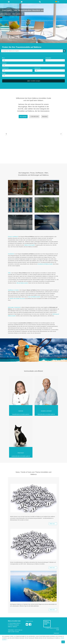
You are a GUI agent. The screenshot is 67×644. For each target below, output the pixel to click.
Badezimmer (38, 68)
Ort (3, 58)
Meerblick (45, 117)
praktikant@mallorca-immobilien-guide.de (21, 456)
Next (61, 135)
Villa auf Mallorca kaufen (22, 283)
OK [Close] (63, 642)
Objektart (4, 63)
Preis (4, 73)
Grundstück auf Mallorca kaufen (45, 264)
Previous (6, 135)
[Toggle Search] (40, 2)
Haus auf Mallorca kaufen (34, 297)
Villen (9, 273)
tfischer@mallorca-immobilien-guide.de (46, 414)
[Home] (27, 2)
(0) (57, 2)
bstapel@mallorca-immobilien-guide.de (21, 414)
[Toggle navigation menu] (14, 2)
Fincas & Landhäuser (13, 237)
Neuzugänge (23, 117)
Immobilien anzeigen (33, 81)
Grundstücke (11, 254)
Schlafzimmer (5, 68)
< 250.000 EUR (34, 117)
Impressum (56, 633)
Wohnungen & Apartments (14, 307)
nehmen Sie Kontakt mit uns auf (17, 298)
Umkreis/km (48, 58)
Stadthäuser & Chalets (13, 290)
